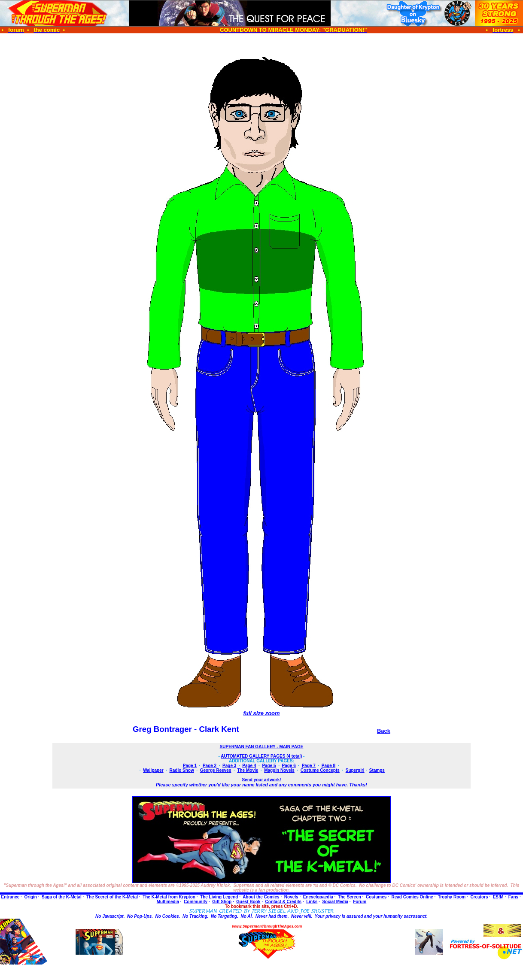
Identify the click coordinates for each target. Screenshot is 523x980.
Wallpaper (153, 770)
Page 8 (328, 766)
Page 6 (289, 766)
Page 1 (190, 766)
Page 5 (269, 766)
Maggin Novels (279, 770)
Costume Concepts (320, 770)
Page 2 (210, 766)
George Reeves (216, 770)
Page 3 (229, 766)
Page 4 (249, 766)
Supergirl (355, 770)
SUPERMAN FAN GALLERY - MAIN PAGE (262, 747)
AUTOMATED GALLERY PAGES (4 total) (261, 756)
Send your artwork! (261, 780)
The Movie (248, 770)
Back (384, 731)
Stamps (377, 770)
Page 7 (309, 766)
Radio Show (182, 770)
